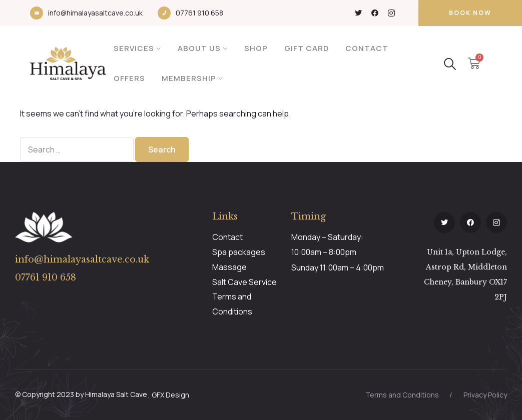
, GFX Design (169, 395)
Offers (129, 78)
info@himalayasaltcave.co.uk (95, 13)
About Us (199, 48)
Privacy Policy (485, 395)
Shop (256, 48)
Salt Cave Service (244, 282)
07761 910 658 (199, 13)
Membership (189, 78)
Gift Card (307, 48)
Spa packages (239, 252)
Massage (229, 267)
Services (134, 48)
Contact (367, 48)
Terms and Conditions (402, 395)
